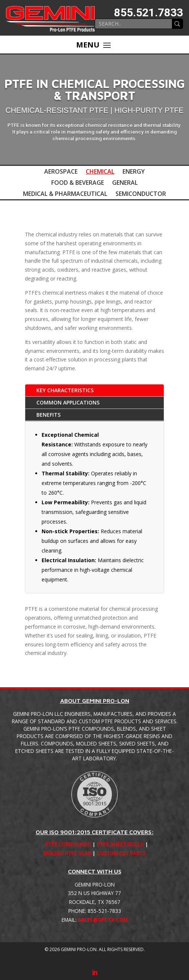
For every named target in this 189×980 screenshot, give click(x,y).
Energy (134, 172)
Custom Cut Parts (121, 854)
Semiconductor (141, 194)
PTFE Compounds (68, 845)
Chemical (100, 172)
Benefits (48, 415)
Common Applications (68, 402)
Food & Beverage (78, 183)
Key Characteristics (65, 390)
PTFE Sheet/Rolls (120, 845)
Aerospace (61, 172)
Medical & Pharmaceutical (65, 194)
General (125, 183)
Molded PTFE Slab (67, 854)
